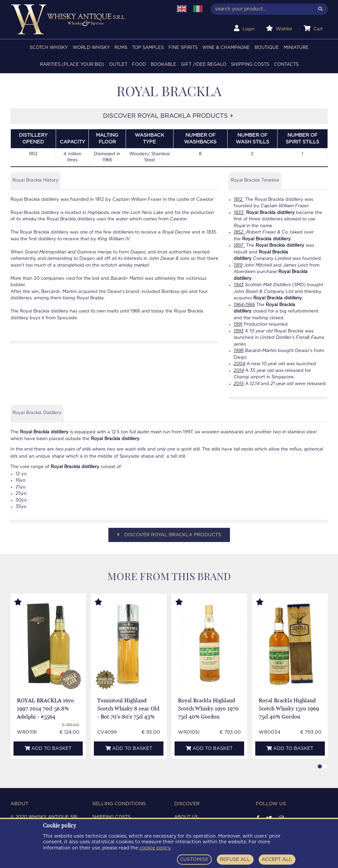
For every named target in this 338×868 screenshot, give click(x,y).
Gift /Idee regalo (204, 65)
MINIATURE (296, 48)
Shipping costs (250, 65)
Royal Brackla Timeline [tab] (255, 180)
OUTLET (118, 65)
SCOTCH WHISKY (49, 48)
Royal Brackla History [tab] (35, 180)
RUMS (121, 48)
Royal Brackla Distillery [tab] (37, 413)
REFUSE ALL (235, 860)
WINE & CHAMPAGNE (226, 48)
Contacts (286, 65)
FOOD (139, 65)
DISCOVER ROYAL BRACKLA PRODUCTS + (169, 116)
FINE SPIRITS (183, 48)
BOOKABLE (163, 65)
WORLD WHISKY (91, 48)
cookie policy (155, 848)
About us (186, 817)
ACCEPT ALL (277, 860)
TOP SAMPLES (148, 48)
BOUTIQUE (267, 48)
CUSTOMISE (194, 860)
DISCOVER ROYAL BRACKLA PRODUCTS (169, 535)
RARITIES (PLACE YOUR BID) (72, 65)
